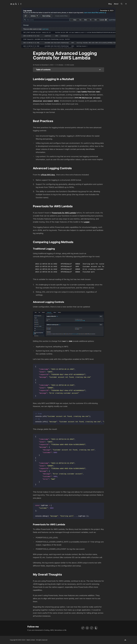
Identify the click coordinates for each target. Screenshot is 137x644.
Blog (110, 4)
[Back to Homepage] (16, 4)
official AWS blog (48, 175)
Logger (87, 222)
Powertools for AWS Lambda (64, 213)
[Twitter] (83, 628)
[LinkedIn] (87, 628)
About (116, 4)
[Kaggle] (96, 628)
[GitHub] (92, 628)
